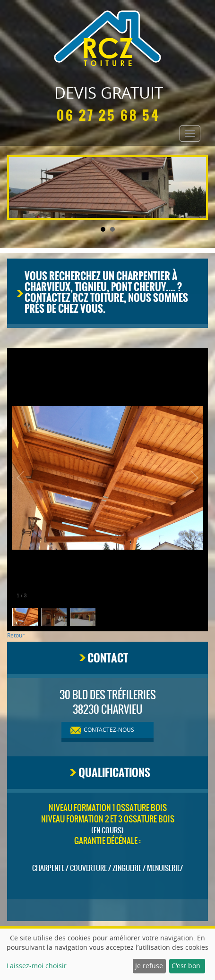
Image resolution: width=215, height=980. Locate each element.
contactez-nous (109, 729)
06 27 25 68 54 (108, 116)
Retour (16, 635)
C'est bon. (187, 966)
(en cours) (107, 830)
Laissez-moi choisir (37, 966)
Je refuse (149, 966)
